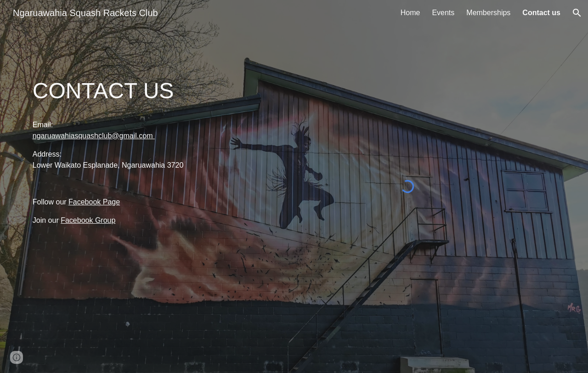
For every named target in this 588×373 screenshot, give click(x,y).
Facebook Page (94, 202)
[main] (113, 91)
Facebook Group (88, 220)
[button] (577, 13)
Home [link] (410, 13)
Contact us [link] (541, 13)
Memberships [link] (488, 13)
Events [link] (443, 13)
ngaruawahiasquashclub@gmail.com (94, 136)
